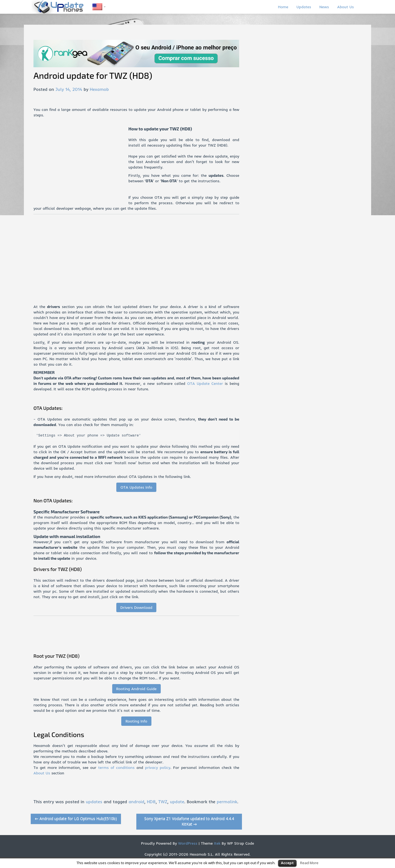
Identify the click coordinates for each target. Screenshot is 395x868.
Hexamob (99, 89)
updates (94, 802)
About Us (345, 7)
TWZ (163, 802)
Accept (287, 863)
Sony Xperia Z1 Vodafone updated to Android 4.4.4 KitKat (189, 821)
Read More (309, 863)
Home (283, 7)
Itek (216, 843)
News (324, 7)
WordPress (187, 843)
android (136, 802)
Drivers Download (136, 607)
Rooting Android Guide (136, 689)
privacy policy (158, 768)
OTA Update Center (205, 383)
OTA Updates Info (136, 487)
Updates (304, 7)
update (177, 802)
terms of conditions (116, 768)
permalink (227, 802)
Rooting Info (136, 721)
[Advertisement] (81, 164)
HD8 (151, 802)
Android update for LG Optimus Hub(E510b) (76, 818)
